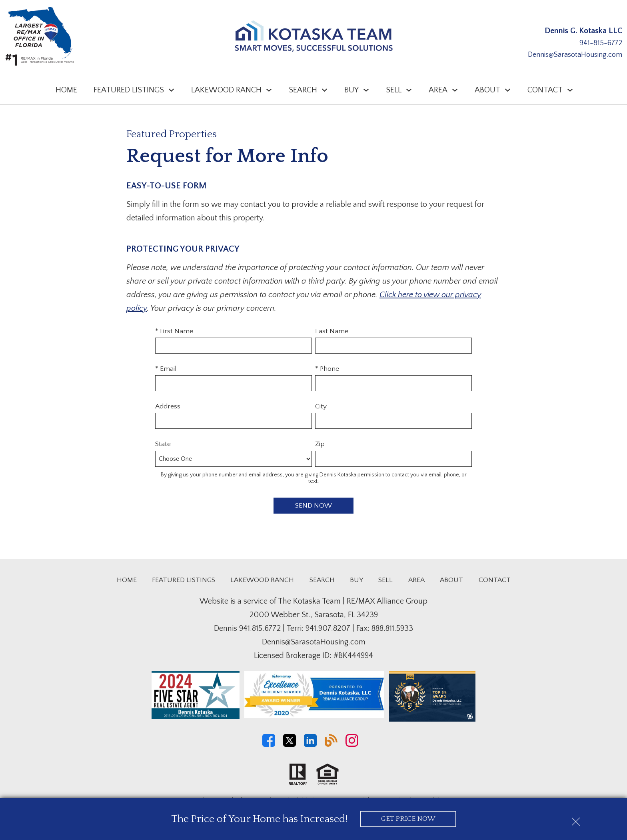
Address (168, 406)
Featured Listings (184, 580)
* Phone (327, 369)
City (321, 406)
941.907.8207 (328, 628)
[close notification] (576, 819)
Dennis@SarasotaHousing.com (575, 55)
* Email (166, 369)
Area (416, 580)
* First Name (174, 331)
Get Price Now (408, 819)
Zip (320, 444)
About (451, 580)
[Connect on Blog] (331, 745)
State (163, 444)
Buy (356, 580)
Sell (385, 580)
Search (322, 580)
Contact (495, 580)
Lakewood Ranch (262, 580)
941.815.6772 (260, 628)
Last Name (332, 331)
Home (66, 90)
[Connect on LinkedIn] (310, 745)
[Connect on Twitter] (290, 745)
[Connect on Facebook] (269, 745)
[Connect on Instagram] (352, 745)
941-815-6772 (601, 43)
